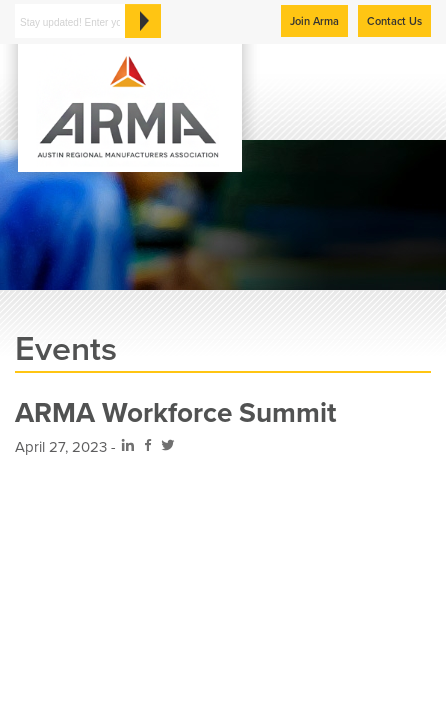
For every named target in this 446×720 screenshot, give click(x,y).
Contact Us (394, 21)
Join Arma (314, 21)
